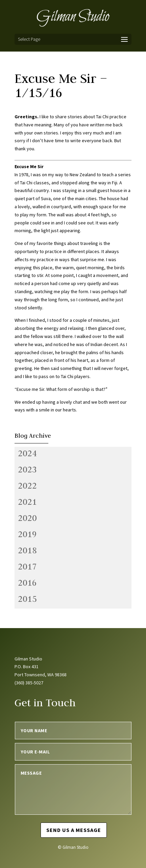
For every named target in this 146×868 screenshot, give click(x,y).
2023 (27, 469)
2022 (27, 486)
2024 (27, 453)
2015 (27, 599)
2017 (27, 566)
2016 (27, 583)
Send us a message (74, 830)
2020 (27, 518)
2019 (27, 534)
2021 (27, 502)
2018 (27, 550)
